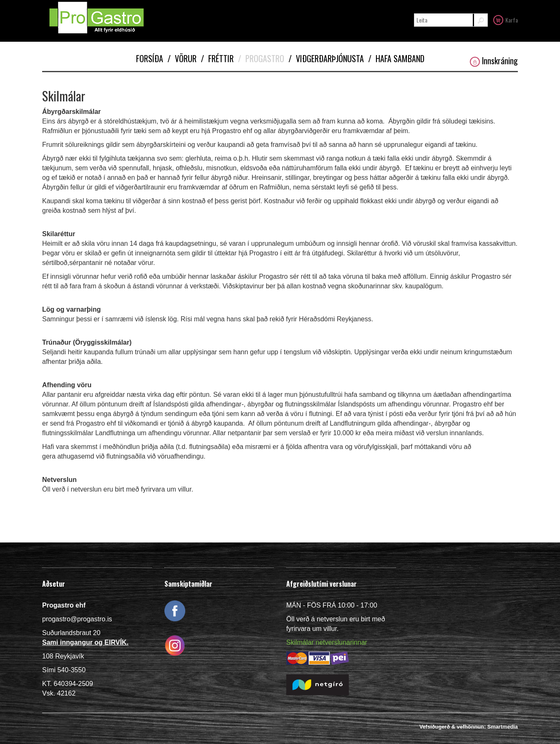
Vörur (182, 58)
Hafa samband (396, 58)
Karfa (506, 20)
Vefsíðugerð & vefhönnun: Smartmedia (469, 727)
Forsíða (150, 58)
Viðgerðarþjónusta (326, 58)
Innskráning (494, 61)
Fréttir (217, 58)
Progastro (261, 58)
